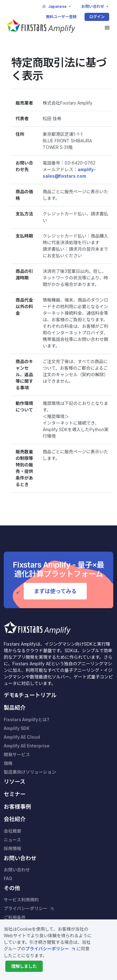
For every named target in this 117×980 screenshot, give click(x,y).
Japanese (57, 7)
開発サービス (17, 755)
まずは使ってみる (55, 591)
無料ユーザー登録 (61, 17)
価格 (8, 763)
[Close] (24, 966)
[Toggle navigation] (107, 28)
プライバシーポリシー (51, 949)
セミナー (15, 794)
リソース (15, 782)
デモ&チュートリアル (30, 695)
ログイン (97, 17)
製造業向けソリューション (30, 772)
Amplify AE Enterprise (27, 746)
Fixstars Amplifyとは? (27, 720)
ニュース (12, 840)
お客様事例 (17, 807)
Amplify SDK (17, 728)
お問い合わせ (96, 7)
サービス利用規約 (21, 900)
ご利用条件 (15, 918)
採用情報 (12, 849)
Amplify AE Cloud (22, 737)
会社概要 (12, 831)
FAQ (8, 879)
